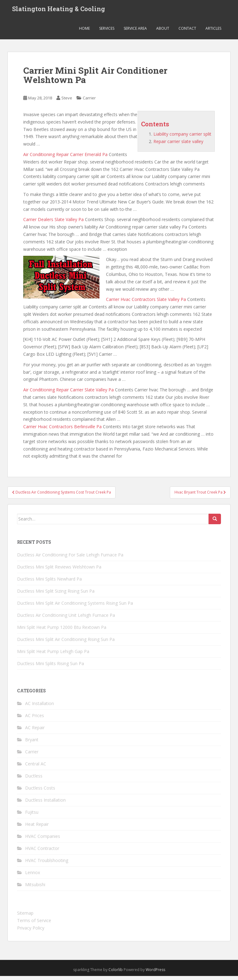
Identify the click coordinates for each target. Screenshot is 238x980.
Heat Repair (37, 828)
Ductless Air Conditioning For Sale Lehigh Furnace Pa (70, 559)
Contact (187, 32)
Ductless (34, 780)
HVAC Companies (43, 841)
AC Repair (35, 732)
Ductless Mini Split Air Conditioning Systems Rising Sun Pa (75, 607)
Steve (67, 102)
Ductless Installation (45, 804)
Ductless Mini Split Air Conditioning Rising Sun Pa (66, 643)
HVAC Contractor (42, 853)
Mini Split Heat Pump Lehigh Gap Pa (53, 655)
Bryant (32, 744)
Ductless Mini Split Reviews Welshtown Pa (59, 571)
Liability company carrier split (182, 138)
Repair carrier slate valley (178, 145)
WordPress (155, 974)
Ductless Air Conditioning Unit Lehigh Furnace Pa (66, 619)
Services (107, 32)
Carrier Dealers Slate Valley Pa (53, 224)
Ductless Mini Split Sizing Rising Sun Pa (56, 595)
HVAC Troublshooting (47, 865)
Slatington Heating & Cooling (59, 11)
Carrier (89, 102)
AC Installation (40, 708)
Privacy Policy (31, 932)
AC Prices (35, 720)
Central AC (36, 768)
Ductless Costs (40, 792)
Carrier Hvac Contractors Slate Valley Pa (146, 304)
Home (84, 32)
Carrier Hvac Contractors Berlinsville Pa (62, 431)
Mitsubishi (35, 889)
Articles (213, 32)
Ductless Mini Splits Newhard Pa (49, 583)
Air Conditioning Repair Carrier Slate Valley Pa (68, 394)
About (163, 32)
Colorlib (116, 974)
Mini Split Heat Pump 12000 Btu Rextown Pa (62, 631)
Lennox (33, 877)
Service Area (135, 32)
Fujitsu (32, 816)
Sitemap (25, 917)
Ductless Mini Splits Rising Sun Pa (51, 667)
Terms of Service (34, 924)
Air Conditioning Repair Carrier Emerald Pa (65, 158)
